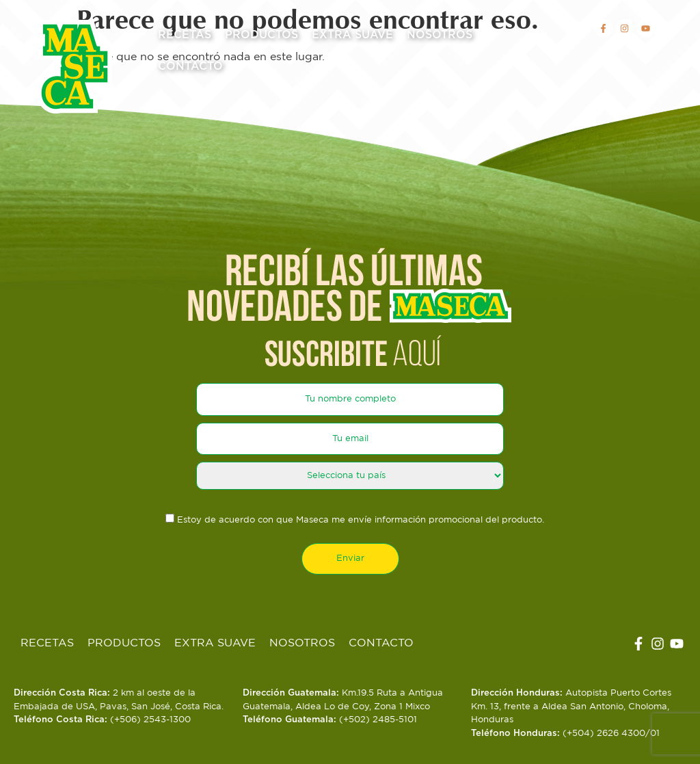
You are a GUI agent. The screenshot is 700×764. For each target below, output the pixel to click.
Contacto (190, 66)
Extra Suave (352, 35)
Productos (261, 35)
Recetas (185, 35)
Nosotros (440, 35)
